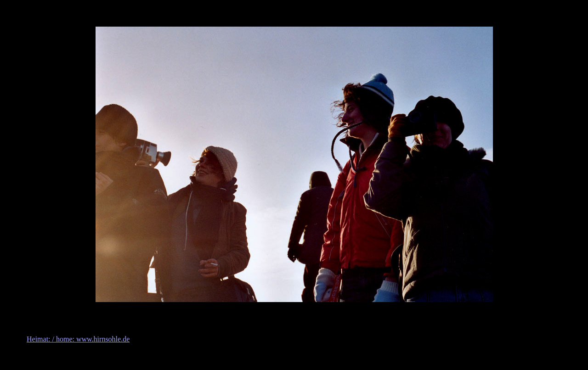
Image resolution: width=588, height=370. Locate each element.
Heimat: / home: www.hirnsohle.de (78, 339)
